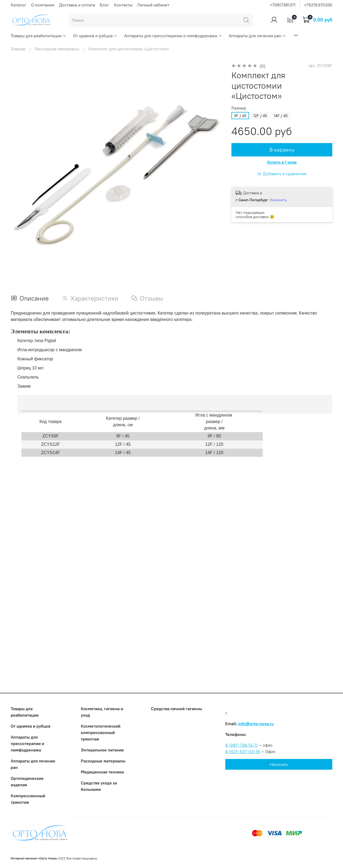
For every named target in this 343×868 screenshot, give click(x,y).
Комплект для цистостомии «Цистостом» (129, 49)
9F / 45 (240, 116)
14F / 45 (281, 116)
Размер (239, 108)
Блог (104, 5)
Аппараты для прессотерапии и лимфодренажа (173, 36)
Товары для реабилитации (39, 36)
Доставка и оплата (77, 5)
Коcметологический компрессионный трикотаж (101, 732)
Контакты (123, 5)
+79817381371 (283, 5)
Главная (18, 49)
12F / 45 (260, 116)
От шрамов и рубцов (95, 36)
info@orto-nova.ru (256, 724)
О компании (43, 5)
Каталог (18, 5)
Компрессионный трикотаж (28, 799)
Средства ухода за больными (99, 786)
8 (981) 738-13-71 (241, 745)
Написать (279, 764)
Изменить (278, 200)
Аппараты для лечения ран (258, 36)
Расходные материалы (57, 49)
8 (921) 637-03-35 (243, 751)
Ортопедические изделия (27, 781)
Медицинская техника (102, 772)
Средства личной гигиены (176, 709)
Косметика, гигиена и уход (102, 712)
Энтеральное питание (102, 750)
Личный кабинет (153, 5)
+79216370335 (318, 5)
